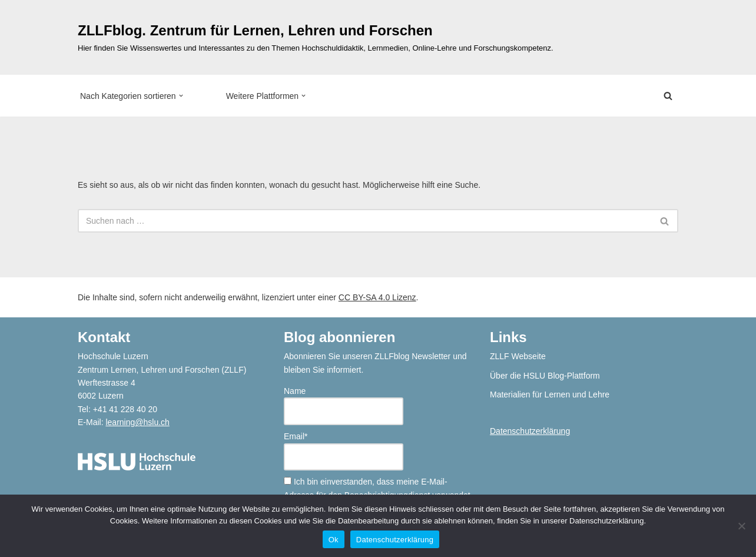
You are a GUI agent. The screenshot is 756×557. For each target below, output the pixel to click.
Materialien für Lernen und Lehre (550, 394)
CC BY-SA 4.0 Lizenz (377, 297)
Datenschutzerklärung (530, 431)
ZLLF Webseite (518, 356)
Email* (344, 451)
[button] (181, 96)
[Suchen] (668, 96)
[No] (741, 526)
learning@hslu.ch (137, 422)
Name (344, 406)
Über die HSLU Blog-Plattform (545, 376)
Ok (334, 540)
